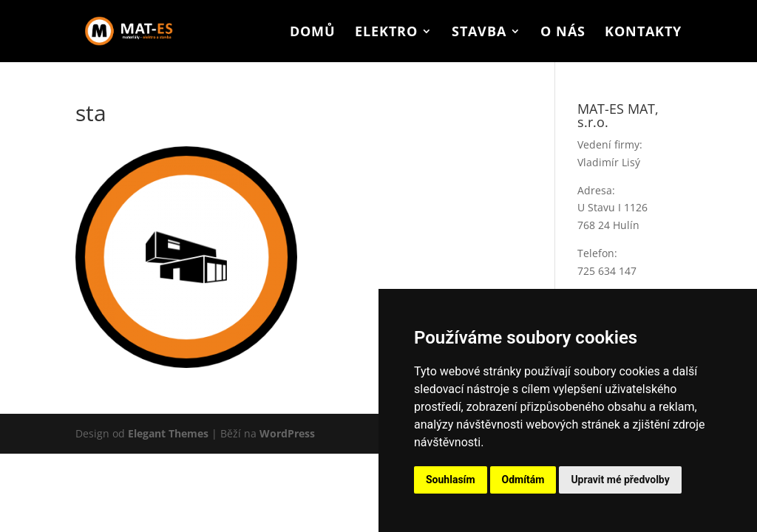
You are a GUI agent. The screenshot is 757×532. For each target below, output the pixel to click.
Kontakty (643, 33)
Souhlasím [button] (451, 480)
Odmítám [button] (523, 480)
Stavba (479, 33)
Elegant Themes (168, 433)
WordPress (287, 433)
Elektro (386, 33)
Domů (313, 33)
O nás (563, 33)
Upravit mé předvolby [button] (620, 480)
